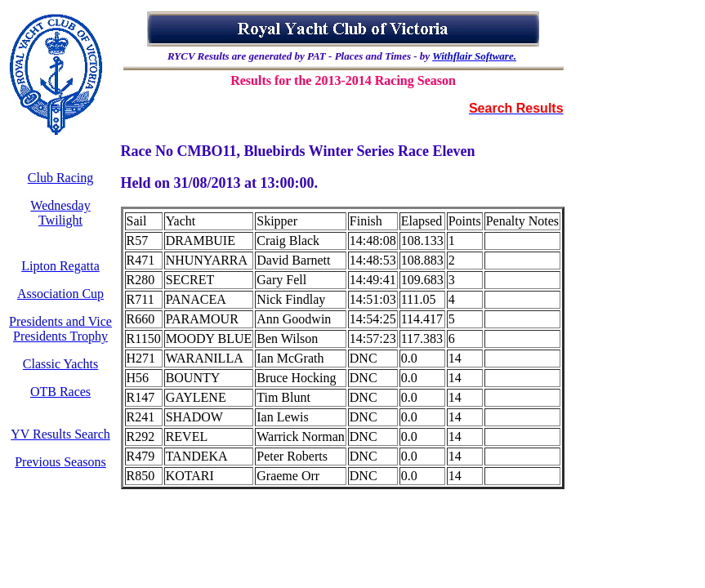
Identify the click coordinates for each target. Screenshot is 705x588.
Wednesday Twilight (60, 213)
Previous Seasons (60, 462)
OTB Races (60, 392)
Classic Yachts (60, 364)
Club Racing (60, 178)
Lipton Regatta (60, 266)
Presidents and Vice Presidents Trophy (60, 329)
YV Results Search (60, 434)
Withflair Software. (474, 56)
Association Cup (60, 294)
